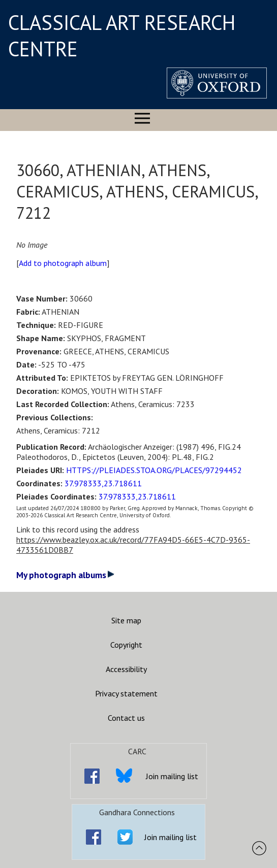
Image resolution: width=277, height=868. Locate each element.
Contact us (126, 718)
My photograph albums (65, 575)
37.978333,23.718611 (103, 483)
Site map (126, 620)
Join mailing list (172, 776)
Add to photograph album (63, 263)
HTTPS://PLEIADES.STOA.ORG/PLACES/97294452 (154, 470)
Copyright (126, 645)
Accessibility (126, 669)
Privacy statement (126, 693)
